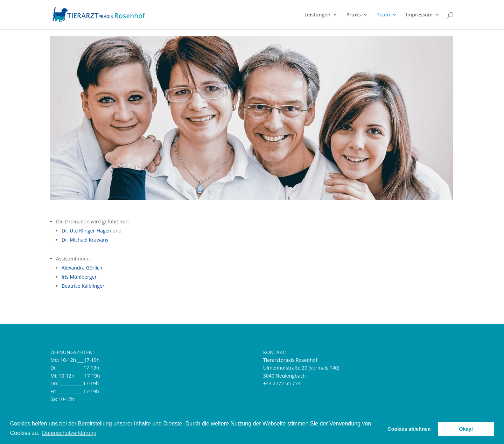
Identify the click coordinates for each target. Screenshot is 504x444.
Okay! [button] (466, 429)
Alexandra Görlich (82, 268)
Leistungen (317, 15)
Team (383, 15)
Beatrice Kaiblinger (83, 286)
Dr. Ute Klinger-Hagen (86, 231)
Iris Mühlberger (79, 277)
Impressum (419, 15)
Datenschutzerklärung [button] (69, 433)
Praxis (354, 15)
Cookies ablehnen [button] (409, 429)
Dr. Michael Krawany (85, 240)
